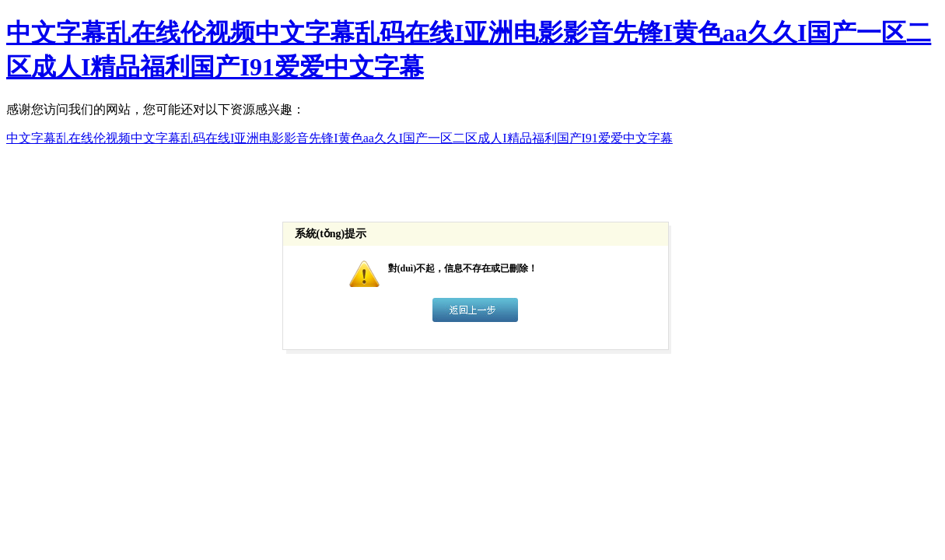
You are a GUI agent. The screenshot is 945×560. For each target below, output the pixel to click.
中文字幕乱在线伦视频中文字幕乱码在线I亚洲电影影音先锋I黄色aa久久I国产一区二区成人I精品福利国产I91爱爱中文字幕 (339, 138)
